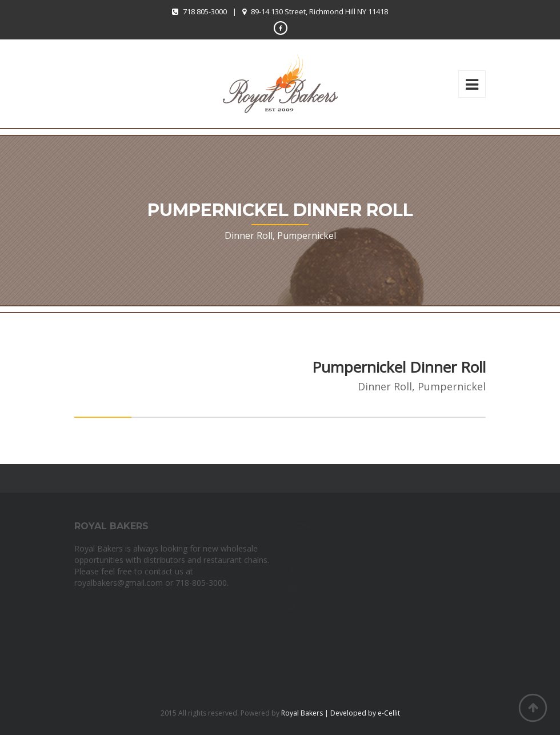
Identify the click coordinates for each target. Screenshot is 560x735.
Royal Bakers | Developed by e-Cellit (341, 713)
